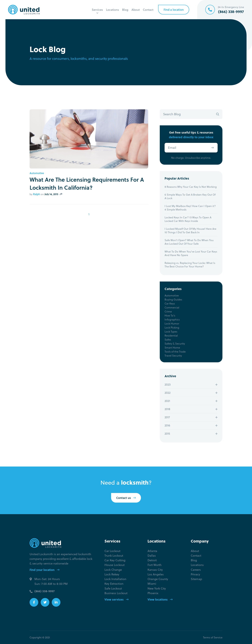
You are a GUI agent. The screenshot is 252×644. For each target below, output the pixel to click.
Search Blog (172, 114)
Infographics (172, 320)
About (136, 10)
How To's (170, 316)
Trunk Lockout (114, 556)
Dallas (152, 556)
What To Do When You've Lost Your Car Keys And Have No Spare (191, 253)
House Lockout (115, 565)
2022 (168, 393)
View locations (160, 599)
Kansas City (155, 570)
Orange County (158, 579)
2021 (167, 401)
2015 (167, 434)
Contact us (126, 498)
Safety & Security (175, 344)
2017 (167, 417)
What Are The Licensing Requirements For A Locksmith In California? (87, 183)
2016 (167, 425)
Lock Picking (172, 328)
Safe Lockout (113, 588)
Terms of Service (213, 637)
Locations (113, 10)
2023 (168, 385)
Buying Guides (173, 299)
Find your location (45, 570)
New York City (157, 588)
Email (172, 148)
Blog (125, 10)
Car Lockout (112, 551)
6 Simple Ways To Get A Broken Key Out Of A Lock (190, 196)
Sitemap (196, 579)
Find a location (174, 10)
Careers (196, 570)
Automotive (37, 173)
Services (97, 10)
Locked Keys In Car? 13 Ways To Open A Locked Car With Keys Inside (188, 219)
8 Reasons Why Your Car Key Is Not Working (191, 187)
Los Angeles (156, 574)
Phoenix (153, 593)
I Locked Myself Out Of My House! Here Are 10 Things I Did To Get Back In (190, 231)
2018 (167, 409)
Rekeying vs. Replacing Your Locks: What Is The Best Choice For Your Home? (190, 265)
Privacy (195, 574)
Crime (168, 311)
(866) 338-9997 (45, 591)
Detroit (152, 560)
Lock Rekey (112, 574)
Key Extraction (114, 584)
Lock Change (113, 570)
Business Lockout (116, 593)
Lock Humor (172, 324)
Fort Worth (155, 565)
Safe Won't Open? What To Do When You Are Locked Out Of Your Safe (189, 242)
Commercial (172, 307)
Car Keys (170, 303)
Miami (152, 584)
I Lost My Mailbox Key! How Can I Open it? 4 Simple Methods (190, 208)
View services (117, 599)
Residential (171, 336)
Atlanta (152, 551)
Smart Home (172, 348)
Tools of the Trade (175, 352)
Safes (168, 340)
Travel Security (173, 356)
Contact (148, 10)
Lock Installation (115, 579)
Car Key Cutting (115, 560)
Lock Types (171, 332)
